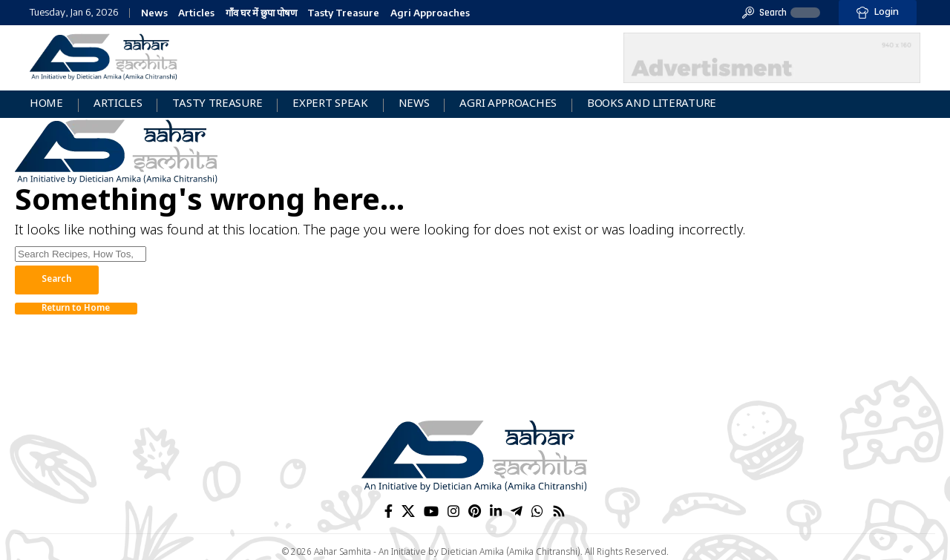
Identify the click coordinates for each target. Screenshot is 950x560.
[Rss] (559, 511)
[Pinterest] (475, 511)
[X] (408, 511)
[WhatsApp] (537, 511)
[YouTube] (431, 511)
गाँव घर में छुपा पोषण (261, 13)
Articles (196, 13)
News (154, 13)
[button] (764, 13)
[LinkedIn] (496, 511)
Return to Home (81, 310)
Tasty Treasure (343, 13)
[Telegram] (517, 511)
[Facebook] (389, 511)
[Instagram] (453, 511)
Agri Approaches (430, 13)
